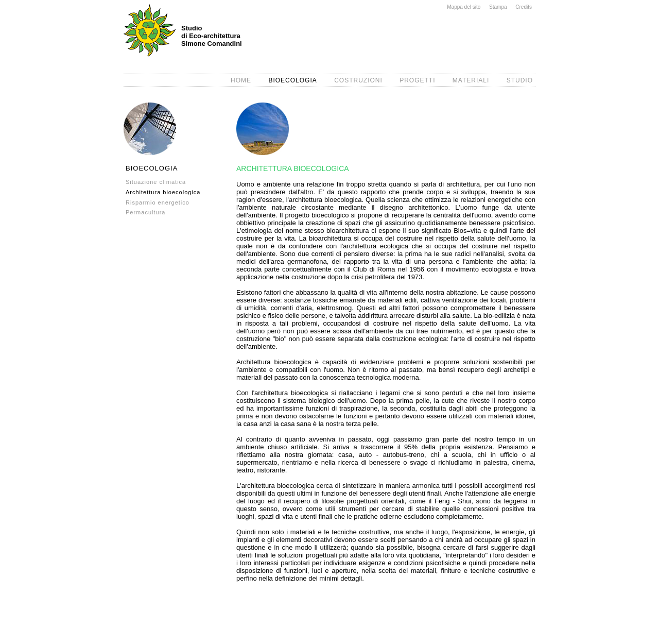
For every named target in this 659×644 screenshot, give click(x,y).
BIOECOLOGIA (292, 80)
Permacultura (145, 212)
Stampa (498, 7)
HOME (241, 80)
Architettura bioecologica (163, 192)
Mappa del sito (464, 7)
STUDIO (520, 80)
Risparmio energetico (158, 202)
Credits (524, 7)
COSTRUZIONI (358, 80)
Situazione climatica (156, 182)
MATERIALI (471, 80)
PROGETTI (417, 80)
